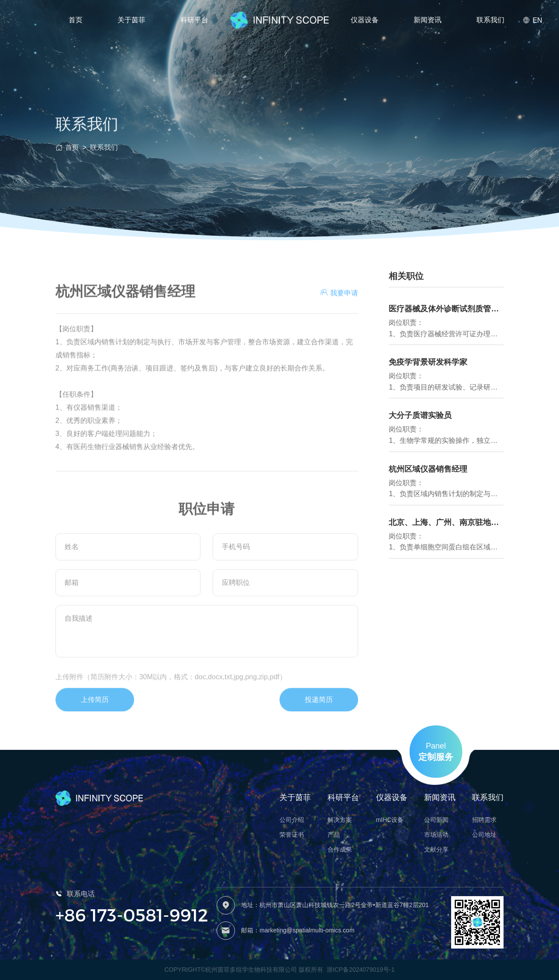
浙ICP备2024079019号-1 (361, 970)
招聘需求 (484, 820)
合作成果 (340, 849)
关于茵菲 (131, 20)
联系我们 (490, 20)
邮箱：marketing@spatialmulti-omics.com (298, 930)
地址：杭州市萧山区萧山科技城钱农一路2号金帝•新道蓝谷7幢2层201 (335, 905)
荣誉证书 (292, 835)
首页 (76, 20)
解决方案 (340, 820)
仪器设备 (365, 20)
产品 (334, 835)
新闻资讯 (428, 20)
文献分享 (436, 849)
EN (532, 20)
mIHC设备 (390, 820)
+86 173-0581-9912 (132, 914)
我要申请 (339, 322)
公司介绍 (292, 820)
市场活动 (436, 835)
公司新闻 (436, 820)
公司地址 (484, 835)
